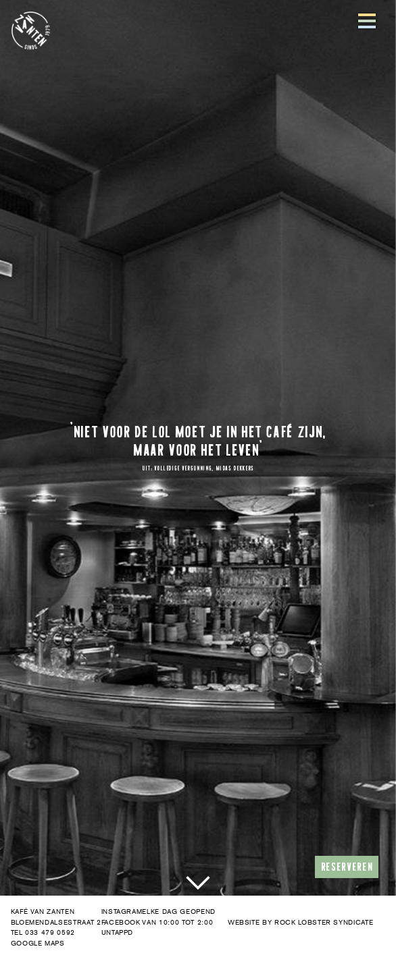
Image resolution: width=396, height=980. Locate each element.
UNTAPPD (118, 932)
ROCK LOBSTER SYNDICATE (324, 922)
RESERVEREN (347, 867)
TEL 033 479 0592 (43, 932)
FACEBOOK (121, 922)
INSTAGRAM (122, 911)
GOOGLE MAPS (38, 943)
